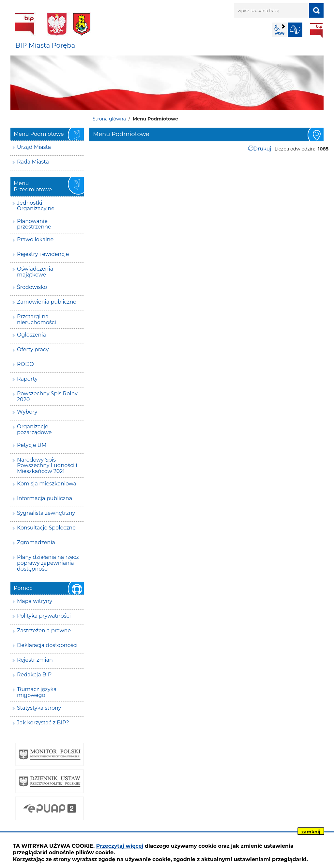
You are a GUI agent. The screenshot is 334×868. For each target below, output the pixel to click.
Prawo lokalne (35, 239)
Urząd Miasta (34, 147)
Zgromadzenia (36, 542)
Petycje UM (32, 445)
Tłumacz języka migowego (37, 692)
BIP (316, 30)
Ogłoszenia (31, 335)
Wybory (27, 412)
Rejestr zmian (35, 660)
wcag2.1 (280, 30)
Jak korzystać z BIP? (43, 723)
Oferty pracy (33, 349)
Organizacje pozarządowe (34, 429)
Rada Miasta (33, 162)
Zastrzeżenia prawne (44, 631)
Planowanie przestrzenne (34, 224)
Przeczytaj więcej (120, 846)
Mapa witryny (35, 601)
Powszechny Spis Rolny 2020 (47, 396)
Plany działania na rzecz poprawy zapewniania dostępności (48, 563)
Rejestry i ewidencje (43, 254)
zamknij (311, 832)
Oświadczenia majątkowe (35, 272)
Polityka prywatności (44, 616)
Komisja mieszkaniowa (47, 484)
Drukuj (262, 149)
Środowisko (32, 287)
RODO (25, 364)
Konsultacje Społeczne (46, 528)
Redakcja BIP (34, 675)
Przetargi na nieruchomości (37, 319)
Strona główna (109, 119)
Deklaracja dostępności (47, 645)
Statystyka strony (39, 708)
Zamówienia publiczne (47, 302)
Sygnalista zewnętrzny (46, 513)
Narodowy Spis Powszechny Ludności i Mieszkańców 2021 (47, 466)
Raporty (27, 379)
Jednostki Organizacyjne (36, 206)
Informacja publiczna (45, 498)
